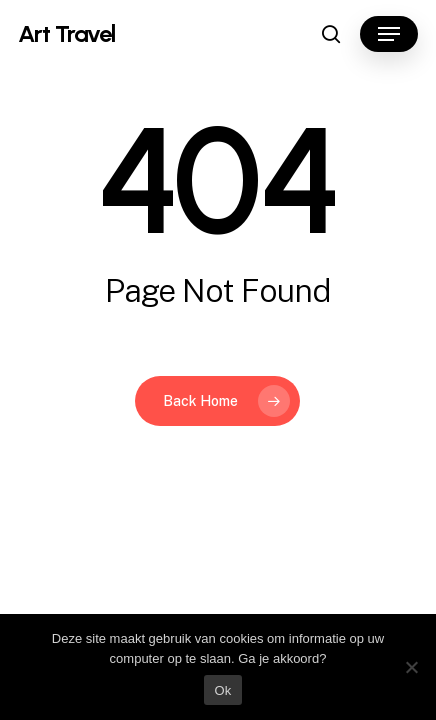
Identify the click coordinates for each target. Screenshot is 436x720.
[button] (389, 34)
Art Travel (66, 34)
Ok (222, 690)
